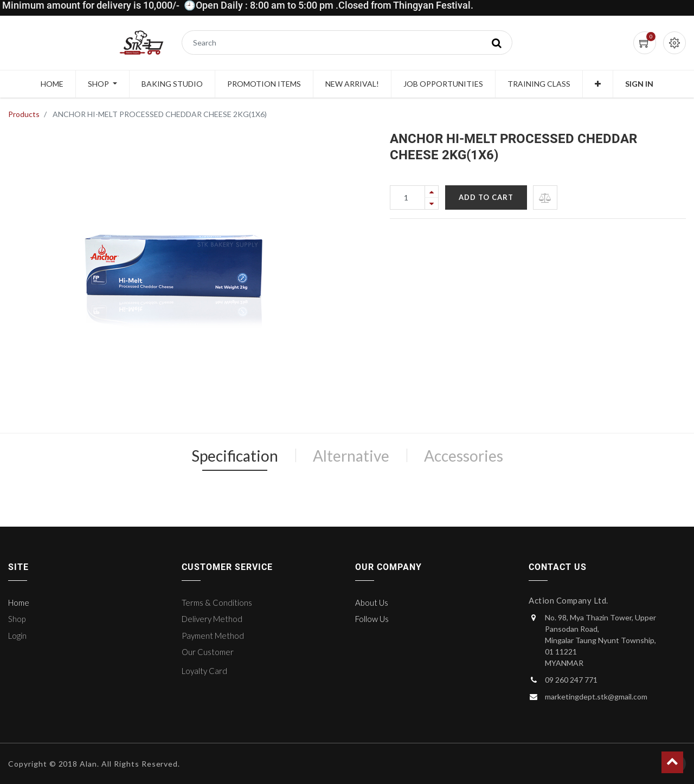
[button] (598, 84)
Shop (17, 619)
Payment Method (213, 636)
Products (24, 114)
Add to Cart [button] (486, 197)
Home (19, 602)
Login (17, 636)
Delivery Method (212, 619)
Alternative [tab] (351, 456)
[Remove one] (432, 203)
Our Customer (208, 652)
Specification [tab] (235, 456)
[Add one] (432, 192)
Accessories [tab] (464, 456)
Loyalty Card (204, 671)
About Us (372, 602)
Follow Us (372, 619)
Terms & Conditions (217, 602)
